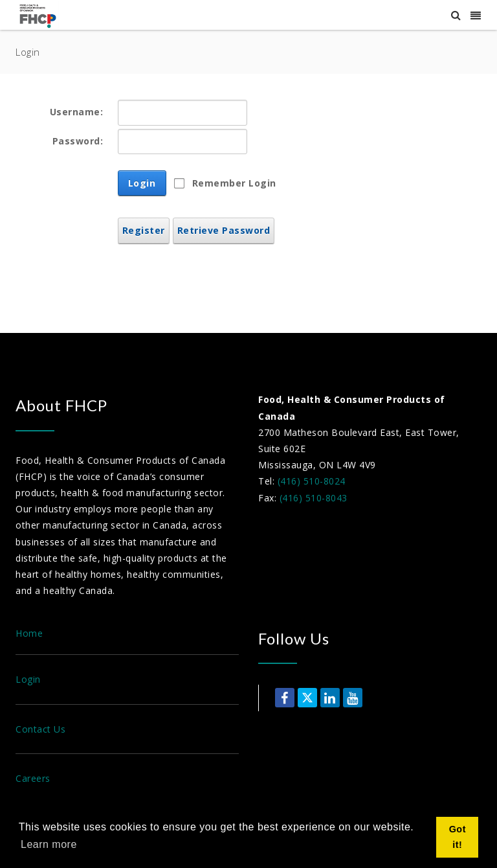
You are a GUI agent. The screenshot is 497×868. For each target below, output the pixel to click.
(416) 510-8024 (312, 481)
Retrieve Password (224, 230)
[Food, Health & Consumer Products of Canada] (39, 15)
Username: (77, 112)
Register (144, 230)
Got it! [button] (458, 837)
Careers (33, 778)
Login (142, 183)
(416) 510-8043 (314, 498)
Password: (78, 141)
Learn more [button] (49, 844)
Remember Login (234, 183)
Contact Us (40, 729)
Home (29, 633)
